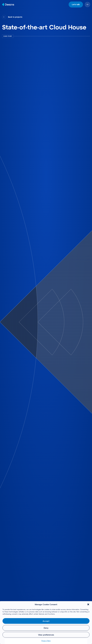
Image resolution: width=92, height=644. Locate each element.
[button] (88, 604)
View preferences (46, 635)
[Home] (8, 4)
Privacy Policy (46, 641)
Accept (46, 621)
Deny (46, 628)
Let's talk (76, 4)
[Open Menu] (87, 4)
